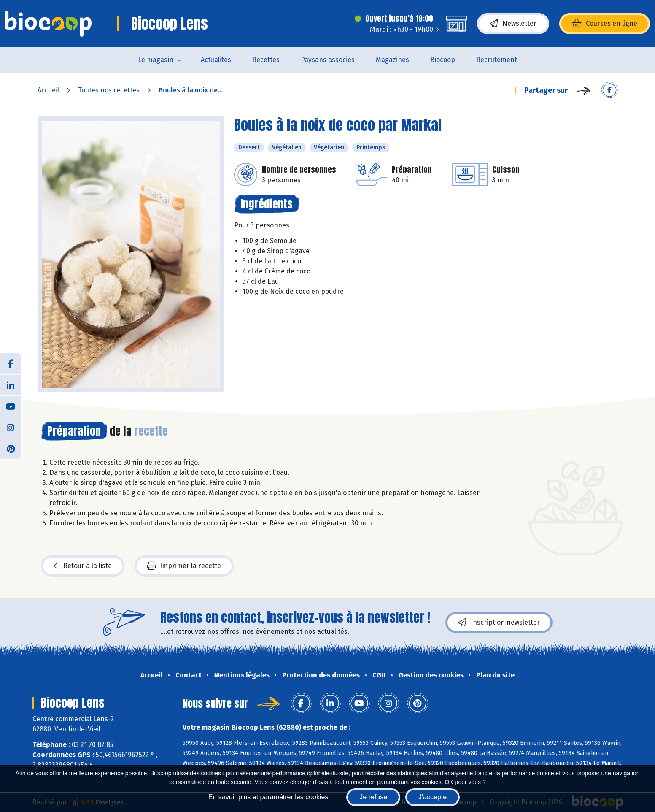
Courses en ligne (605, 24)
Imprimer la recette (184, 566)
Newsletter (513, 24)
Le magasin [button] (156, 60)
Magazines (392, 60)
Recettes (266, 60)
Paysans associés (328, 60)
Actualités (216, 60)
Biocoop (443, 60)
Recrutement (497, 60)
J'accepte (433, 797)
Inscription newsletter (499, 623)
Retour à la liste (83, 566)
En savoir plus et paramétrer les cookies (268, 797)
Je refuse (373, 797)
